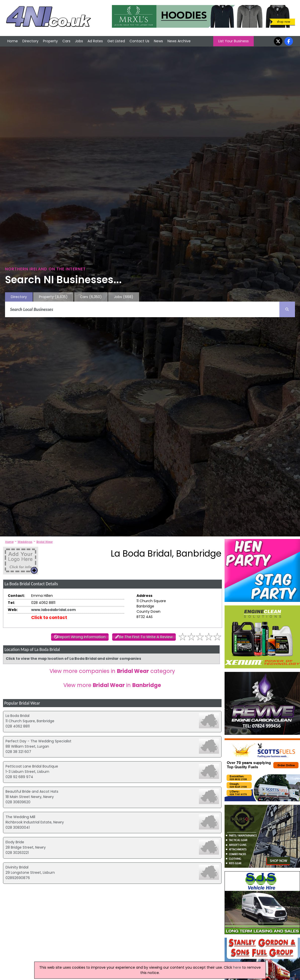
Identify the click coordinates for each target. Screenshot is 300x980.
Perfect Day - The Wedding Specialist (38, 741)
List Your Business (233, 41)
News (158, 41)
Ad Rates (95, 41)
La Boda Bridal (17, 716)
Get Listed (116, 41)
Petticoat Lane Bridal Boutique (32, 766)
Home (13, 41)
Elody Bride (15, 842)
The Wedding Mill (20, 817)
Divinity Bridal (17, 867)
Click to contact (49, 618)
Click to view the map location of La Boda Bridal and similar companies (73, 659)
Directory (30, 41)
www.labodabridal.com (53, 610)
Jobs (79, 41)
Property (50, 41)
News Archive (179, 41)
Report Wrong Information (82, 637)
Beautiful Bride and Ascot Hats (32, 791)
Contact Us (139, 41)
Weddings (25, 542)
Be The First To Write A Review (146, 637)
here (237, 967)
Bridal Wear (45, 542)
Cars (66, 41)
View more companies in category (112, 671)
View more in (112, 685)
